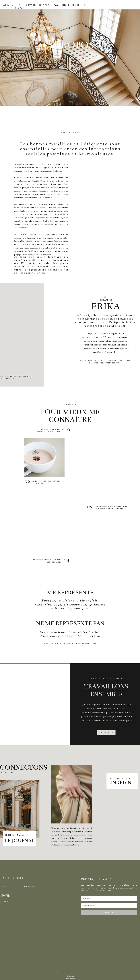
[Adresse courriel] (109, 906)
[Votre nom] (109, 898)
